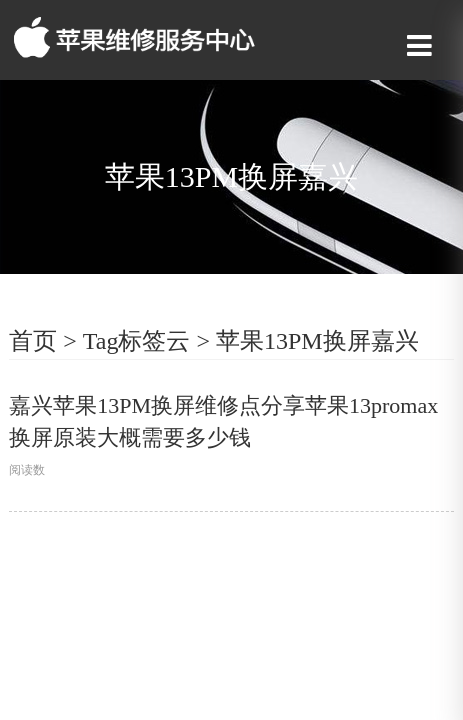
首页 (33, 341)
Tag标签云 (137, 341)
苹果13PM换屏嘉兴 (317, 341)
